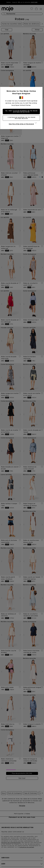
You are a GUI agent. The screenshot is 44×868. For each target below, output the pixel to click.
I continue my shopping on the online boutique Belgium (22, 118)
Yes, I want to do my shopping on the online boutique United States (22, 111)
